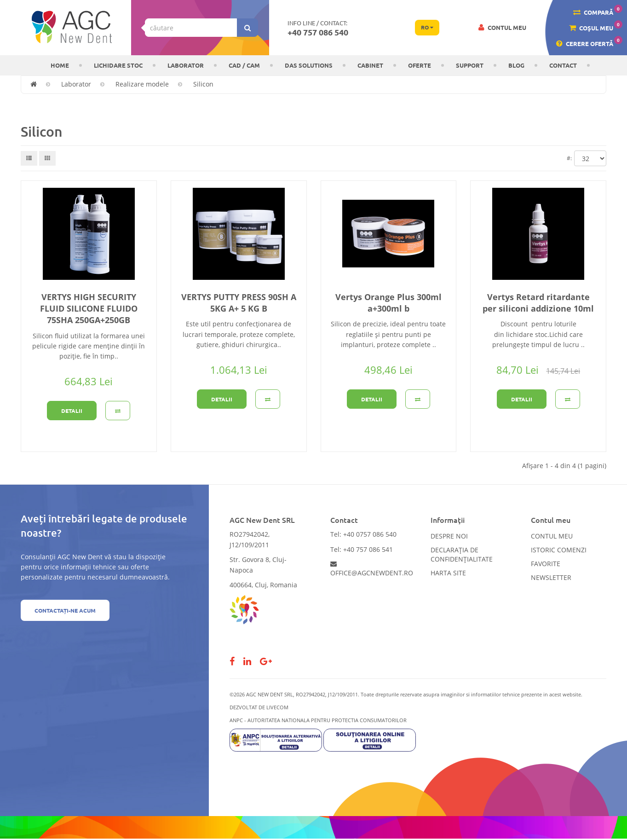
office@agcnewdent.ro (372, 569)
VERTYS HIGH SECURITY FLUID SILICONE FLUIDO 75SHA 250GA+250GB (89, 308)
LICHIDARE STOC (118, 65)
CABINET (370, 65)
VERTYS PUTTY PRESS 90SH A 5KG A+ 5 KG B (239, 303)
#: (569, 158)
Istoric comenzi (559, 550)
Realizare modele (142, 84)
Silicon (203, 84)
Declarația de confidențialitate (462, 554)
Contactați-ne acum (65, 610)
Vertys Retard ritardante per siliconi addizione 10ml (538, 303)
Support (470, 65)
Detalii (72, 411)
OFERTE (420, 65)
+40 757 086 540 (318, 32)
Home (60, 65)
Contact (563, 65)
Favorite (546, 564)
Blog (516, 65)
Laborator (186, 65)
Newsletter (551, 577)
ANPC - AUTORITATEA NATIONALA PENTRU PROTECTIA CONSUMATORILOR (318, 720)
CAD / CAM (244, 65)
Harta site (448, 573)
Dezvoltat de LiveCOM (259, 707)
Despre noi (449, 536)
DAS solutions (309, 65)
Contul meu (552, 536)
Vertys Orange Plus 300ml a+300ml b (388, 303)
